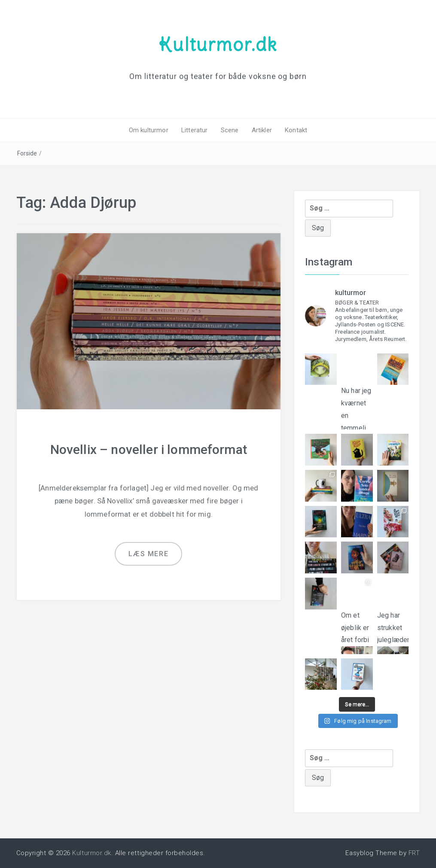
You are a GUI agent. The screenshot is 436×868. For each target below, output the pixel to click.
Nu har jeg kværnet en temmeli (357, 402)
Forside (27, 153)
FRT (414, 853)
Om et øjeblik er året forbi (357, 625)
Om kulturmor (149, 130)
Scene (230, 130)
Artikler (262, 130)
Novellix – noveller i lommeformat (149, 449)
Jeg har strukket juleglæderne (393, 626)
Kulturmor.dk (218, 44)
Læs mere (148, 554)
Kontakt (296, 130)
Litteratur (195, 130)
